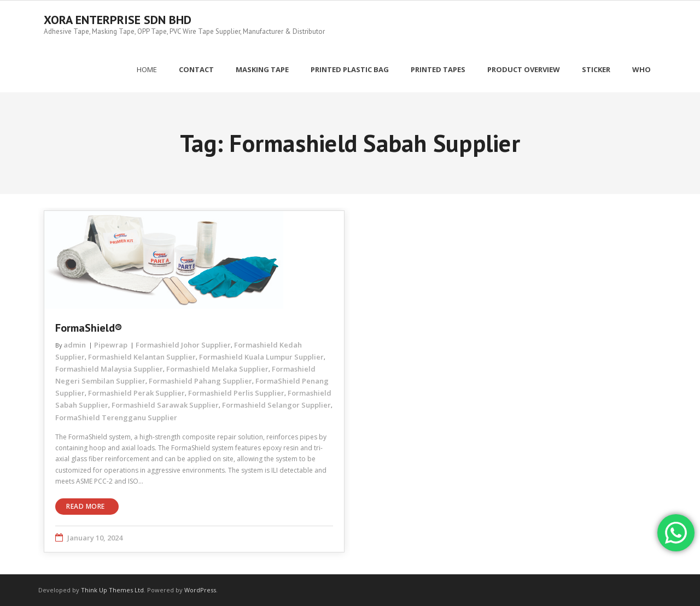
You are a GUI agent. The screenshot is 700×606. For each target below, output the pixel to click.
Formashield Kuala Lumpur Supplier (261, 357)
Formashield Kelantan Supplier (142, 357)
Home (147, 69)
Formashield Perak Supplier (136, 393)
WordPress (200, 590)
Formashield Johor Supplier (183, 345)
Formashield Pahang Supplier (200, 381)
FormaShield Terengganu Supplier (116, 417)
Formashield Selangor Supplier (276, 405)
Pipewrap (111, 345)
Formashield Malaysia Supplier (109, 369)
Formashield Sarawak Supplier (165, 405)
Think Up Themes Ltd (112, 590)
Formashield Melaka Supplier (217, 369)
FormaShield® (89, 328)
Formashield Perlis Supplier (236, 393)
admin (75, 345)
